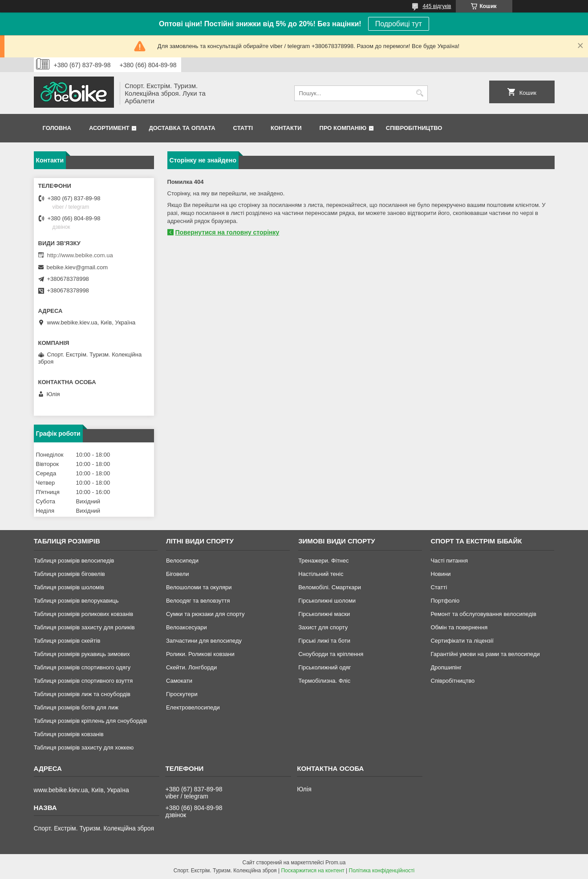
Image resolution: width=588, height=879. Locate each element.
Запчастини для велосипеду (204, 641)
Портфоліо (445, 601)
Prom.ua (335, 863)
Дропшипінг (446, 667)
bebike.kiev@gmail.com (77, 267)
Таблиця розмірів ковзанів (69, 734)
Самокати (179, 681)
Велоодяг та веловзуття (198, 601)
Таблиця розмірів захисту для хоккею (84, 747)
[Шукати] (420, 93)
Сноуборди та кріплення (331, 654)
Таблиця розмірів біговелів (69, 574)
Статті (243, 128)
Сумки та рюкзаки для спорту (205, 614)
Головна (57, 128)
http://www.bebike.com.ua (80, 255)
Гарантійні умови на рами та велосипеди (485, 654)
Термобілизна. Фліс (324, 681)
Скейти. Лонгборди (191, 667)
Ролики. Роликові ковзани (200, 654)
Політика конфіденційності (382, 871)
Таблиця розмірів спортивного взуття (83, 681)
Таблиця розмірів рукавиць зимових (82, 654)
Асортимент (109, 128)
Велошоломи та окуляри (199, 587)
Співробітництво (414, 128)
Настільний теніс (321, 574)
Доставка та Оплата (182, 128)
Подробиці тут (399, 24)
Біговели (178, 574)
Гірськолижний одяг (324, 667)
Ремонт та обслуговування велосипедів (483, 614)
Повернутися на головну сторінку (227, 232)
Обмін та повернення (459, 627)
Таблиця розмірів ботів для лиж (76, 707)
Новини (440, 574)
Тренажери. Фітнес (323, 561)
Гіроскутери (182, 694)
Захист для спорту (323, 627)
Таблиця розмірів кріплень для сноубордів (91, 721)
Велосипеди (182, 561)
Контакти (286, 128)
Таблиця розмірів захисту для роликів (84, 627)
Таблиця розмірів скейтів (67, 641)
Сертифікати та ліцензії (462, 641)
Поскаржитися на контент (312, 871)
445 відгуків (437, 6)
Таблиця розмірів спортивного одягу (82, 667)
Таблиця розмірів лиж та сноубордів (82, 694)
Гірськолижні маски (324, 614)
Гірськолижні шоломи (327, 601)
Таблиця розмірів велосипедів (74, 561)
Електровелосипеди (193, 707)
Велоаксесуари (187, 627)
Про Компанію (343, 128)
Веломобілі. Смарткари (330, 587)
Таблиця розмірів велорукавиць (76, 601)
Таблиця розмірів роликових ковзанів (83, 614)
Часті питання (449, 561)
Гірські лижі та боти (324, 641)
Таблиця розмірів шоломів (69, 587)
